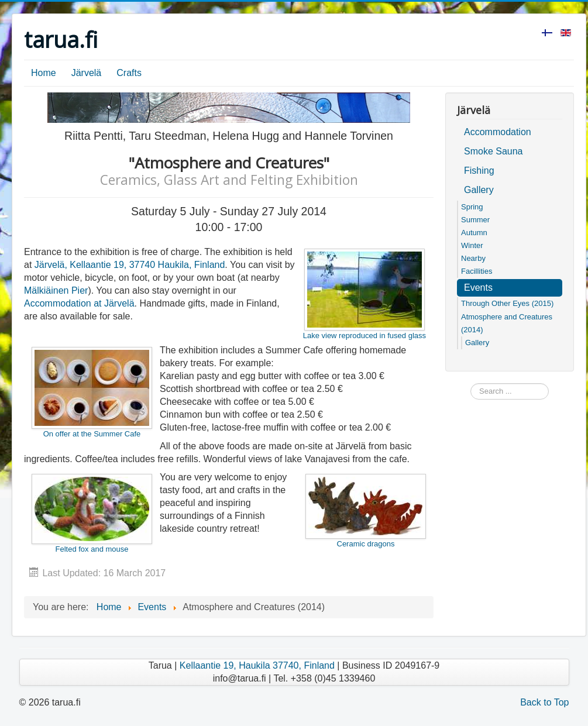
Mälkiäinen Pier (56, 290)
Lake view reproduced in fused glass (365, 294)
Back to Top (544, 702)
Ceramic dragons (366, 511)
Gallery (479, 190)
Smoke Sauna (494, 151)
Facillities (477, 271)
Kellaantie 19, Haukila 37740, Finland (257, 665)
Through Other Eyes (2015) (507, 303)
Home (44, 73)
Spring (472, 207)
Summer (475, 220)
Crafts (129, 73)
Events (478, 288)
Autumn (474, 233)
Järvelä (87, 73)
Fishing (479, 171)
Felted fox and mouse (92, 514)
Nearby (473, 258)
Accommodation (498, 132)
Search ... (471, 383)
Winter (472, 245)
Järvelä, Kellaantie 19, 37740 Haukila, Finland (130, 265)
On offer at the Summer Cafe (92, 393)
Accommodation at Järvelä (79, 303)
